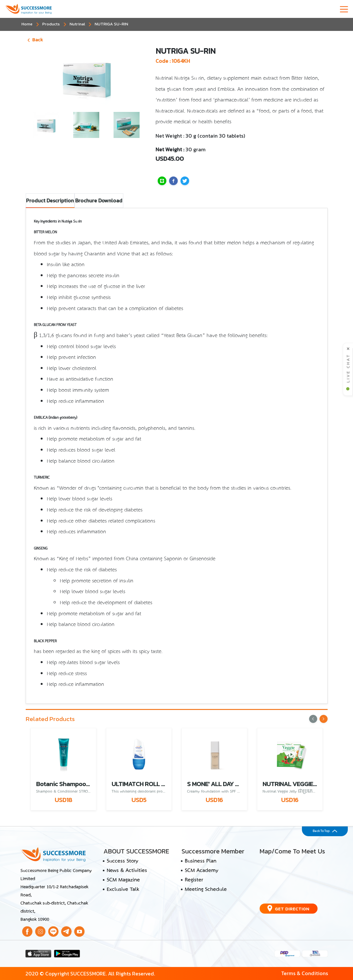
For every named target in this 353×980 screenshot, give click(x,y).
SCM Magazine (123, 880)
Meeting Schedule (206, 890)
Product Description (50, 200)
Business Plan (201, 861)
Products (51, 24)
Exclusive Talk (123, 890)
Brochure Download (99, 200)
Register (194, 880)
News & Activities (127, 871)
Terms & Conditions (305, 973)
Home (27, 24)
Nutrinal (77, 24)
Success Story (122, 861)
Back (35, 40)
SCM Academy (202, 871)
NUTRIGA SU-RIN (111, 24)
